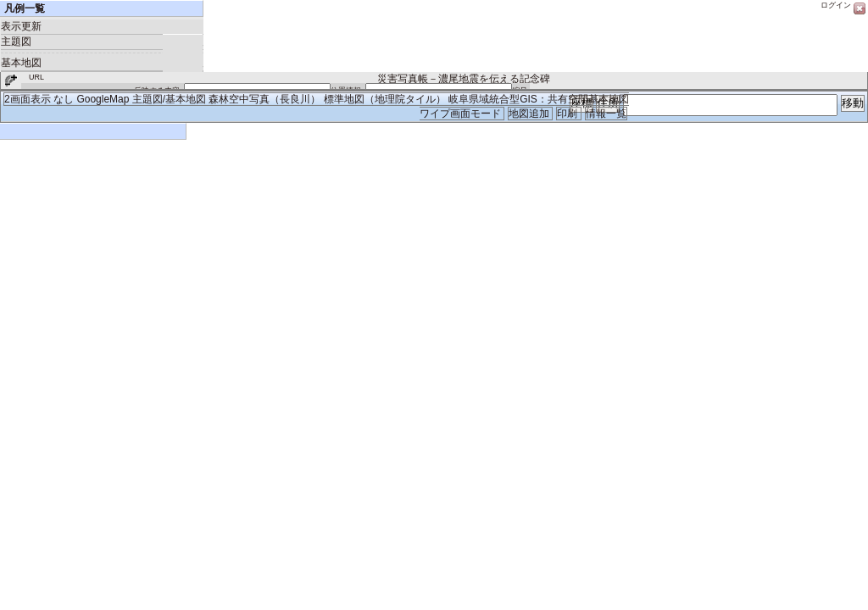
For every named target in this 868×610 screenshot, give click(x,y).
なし (64, 99)
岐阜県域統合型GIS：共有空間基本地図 (539, 99)
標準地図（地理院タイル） (385, 99)
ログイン (836, 5)
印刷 (568, 114)
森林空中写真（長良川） (264, 99)
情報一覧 (606, 114)
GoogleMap (103, 99)
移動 (853, 103)
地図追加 (530, 114)
